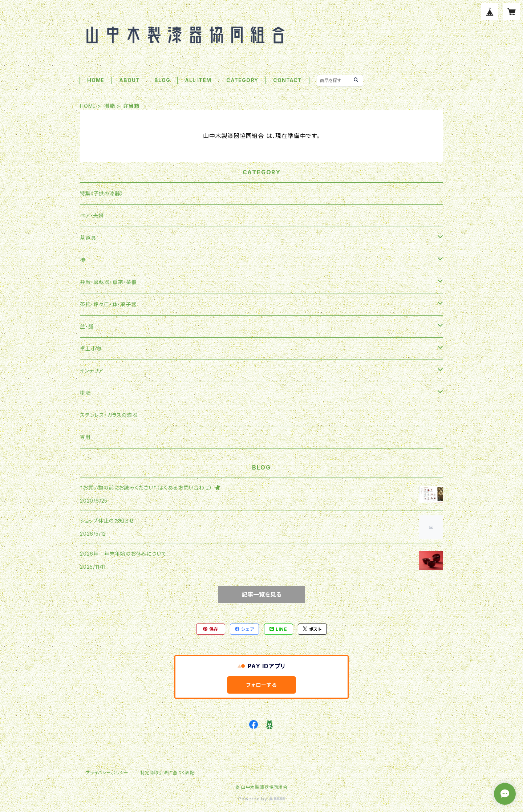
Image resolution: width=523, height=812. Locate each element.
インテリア (92, 371)
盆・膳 (87, 326)
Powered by (261, 799)
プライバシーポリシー (107, 773)
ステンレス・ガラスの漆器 (109, 415)
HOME (96, 80)
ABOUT (129, 80)
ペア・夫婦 (92, 216)
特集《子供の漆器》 (101, 193)
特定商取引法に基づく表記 (167, 773)
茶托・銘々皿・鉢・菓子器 (108, 304)
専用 (85, 437)
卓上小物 (91, 348)
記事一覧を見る (261, 594)
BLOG (162, 80)
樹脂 (110, 106)
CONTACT (287, 80)
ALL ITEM (198, 80)
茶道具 (88, 238)
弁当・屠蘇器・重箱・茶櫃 (108, 282)
